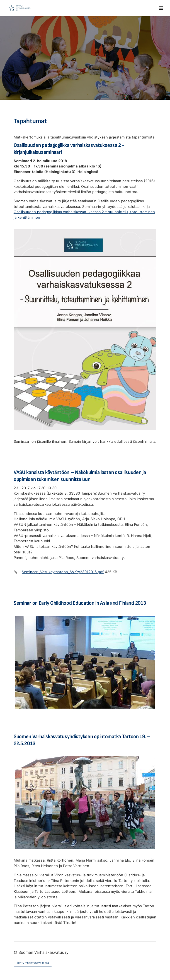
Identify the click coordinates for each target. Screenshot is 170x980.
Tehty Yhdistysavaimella (33, 963)
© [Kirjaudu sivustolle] (16, 952)
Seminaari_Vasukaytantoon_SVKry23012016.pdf (63, 572)
